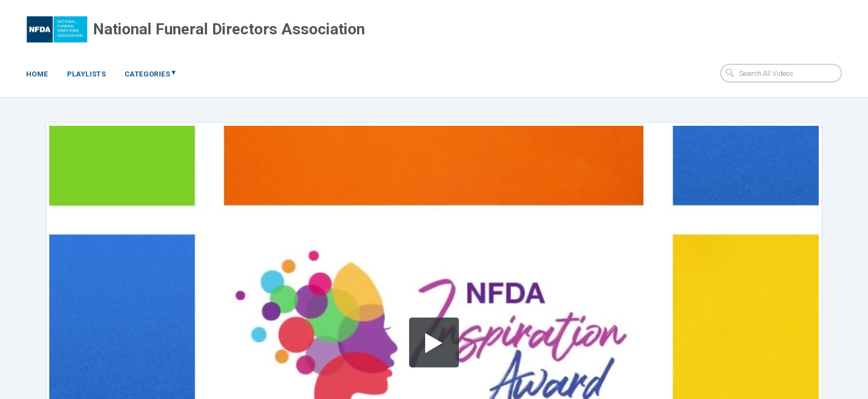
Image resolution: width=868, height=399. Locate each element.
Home (37, 74)
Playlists (87, 74)
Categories (150, 73)
